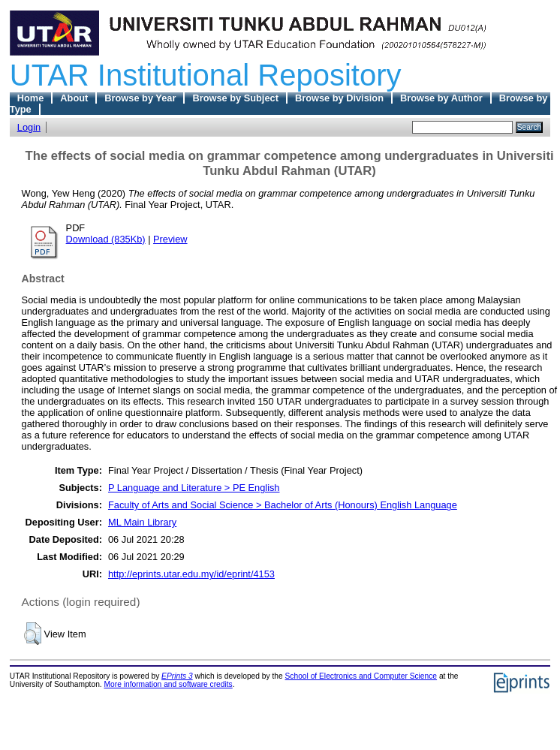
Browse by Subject (235, 98)
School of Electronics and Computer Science (361, 676)
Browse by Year (140, 98)
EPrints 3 (177, 676)
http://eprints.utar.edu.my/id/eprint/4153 (191, 574)
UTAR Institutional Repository (206, 75)
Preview (170, 239)
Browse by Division (339, 98)
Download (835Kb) (106, 239)
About (74, 98)
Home (31, 98)
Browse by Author (441, 98)
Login (29, 127)
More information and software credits (169, 684)
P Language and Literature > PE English (194, 488)
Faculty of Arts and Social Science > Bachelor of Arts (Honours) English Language (283, 505)
